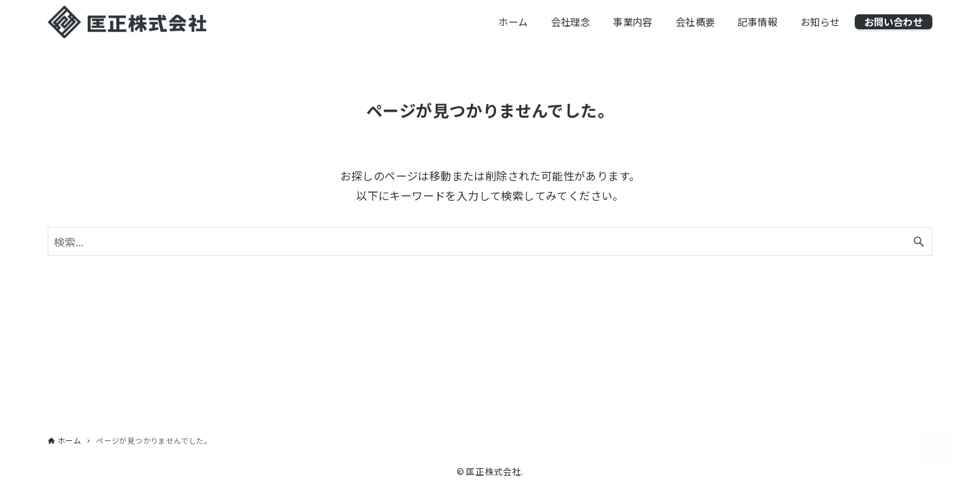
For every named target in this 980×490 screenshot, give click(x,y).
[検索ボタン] (919, 242)
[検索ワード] (490, 242)
